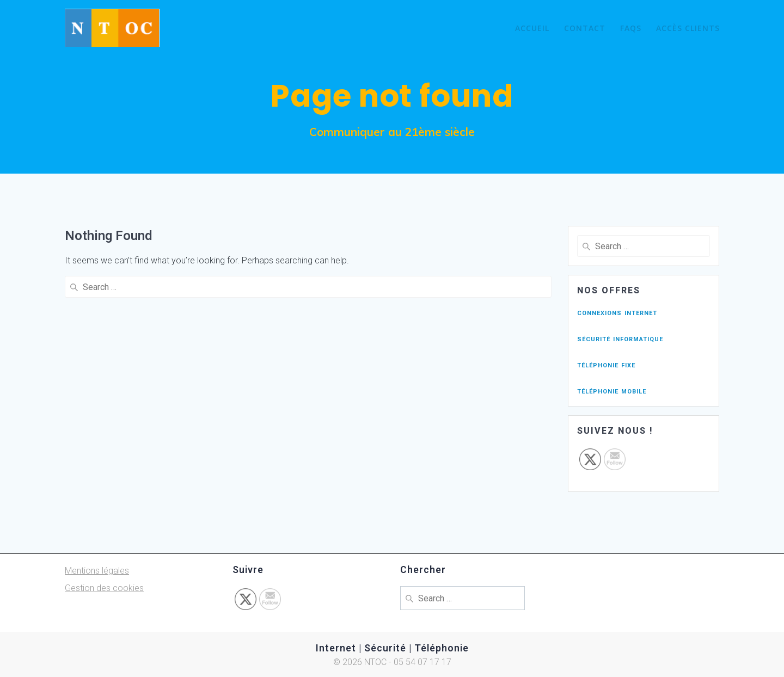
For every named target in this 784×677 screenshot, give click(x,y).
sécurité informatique (620, 338)
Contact (585, 28)
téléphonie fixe (606, 364)
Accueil (532, 28)
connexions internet (617, 312)
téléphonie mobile (612, 390)
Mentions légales (97, 571)
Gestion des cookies (104, 588)
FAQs (631, 28)
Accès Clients (688, 28)
